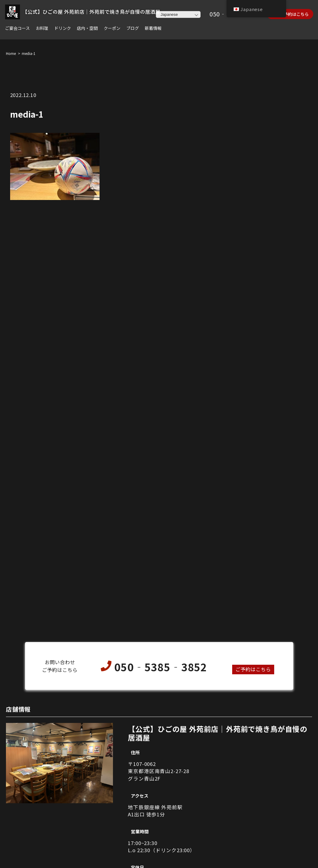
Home (11, 54)
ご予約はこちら (253, 670)
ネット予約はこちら (290, 14)
